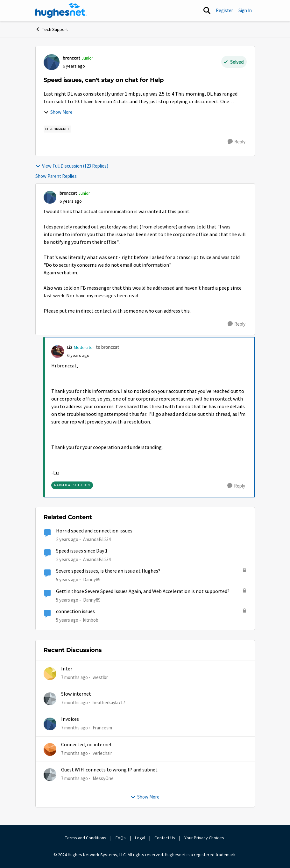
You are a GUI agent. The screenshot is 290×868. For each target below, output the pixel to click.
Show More (58, 112)
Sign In (245, 10)
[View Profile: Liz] (58, 351)
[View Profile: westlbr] (50, 674)
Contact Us (165, 838)
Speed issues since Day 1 (82, 551)
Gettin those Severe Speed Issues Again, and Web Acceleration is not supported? (143, 591)
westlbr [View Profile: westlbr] (100, 677)
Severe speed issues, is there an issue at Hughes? (108, 571)
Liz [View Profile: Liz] (70, 347)
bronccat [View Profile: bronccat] (71, 58)
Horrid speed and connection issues (94, 531)
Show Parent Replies (56, 176)
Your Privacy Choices (205, 838)
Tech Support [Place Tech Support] (52, 29)
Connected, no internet (87, 745)
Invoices (70, 719)
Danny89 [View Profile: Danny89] (92, 579)
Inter (67, 669)
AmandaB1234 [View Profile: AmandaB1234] (97, 539)
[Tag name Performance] (58, 129)
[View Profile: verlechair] (50, 749)
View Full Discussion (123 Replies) (72, 166)
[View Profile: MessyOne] (50, 775)
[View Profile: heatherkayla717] (50, 699)
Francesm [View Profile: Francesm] (102, 728)
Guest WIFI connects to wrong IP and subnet (109, 770)
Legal (140, 838)
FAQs (121, 838)
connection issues (75, 611)
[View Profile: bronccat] (52, 62)
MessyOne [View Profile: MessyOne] (103, 778)
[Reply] (237, 142)
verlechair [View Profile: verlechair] (102, 753)
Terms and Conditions (86, 838)
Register (224, 10)
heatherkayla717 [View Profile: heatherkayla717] (109, 702)
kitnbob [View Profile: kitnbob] (91, 620)
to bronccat (107, 347)
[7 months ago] (74, 677)
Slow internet (76, 694)
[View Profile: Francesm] (50, 724)
